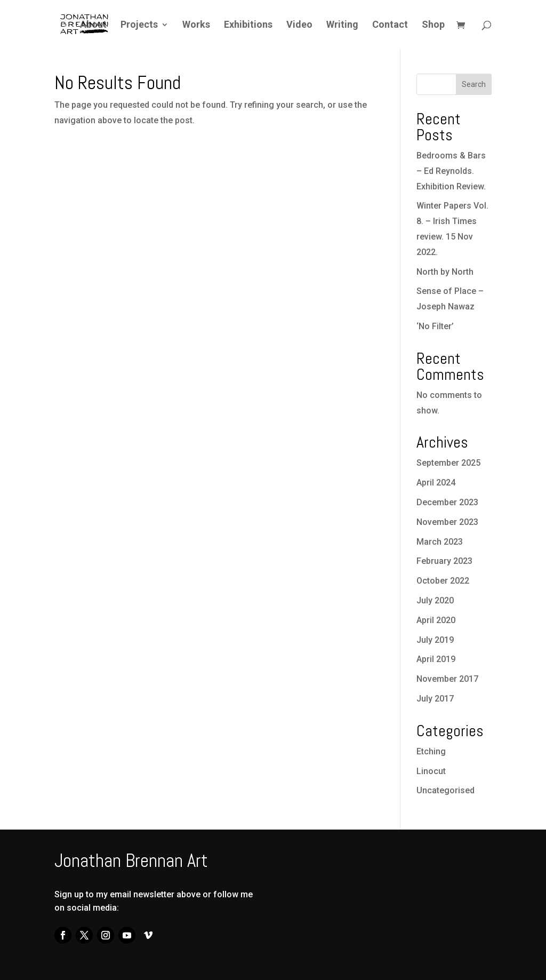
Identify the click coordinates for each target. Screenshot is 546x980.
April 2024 (436, 483)
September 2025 (448, 463)
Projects (139, 25)
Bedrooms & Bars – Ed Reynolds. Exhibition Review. (451, 171)
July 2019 (435, 640)
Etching (431, 751)
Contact (390, 25)
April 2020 (436, 620)
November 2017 (447, 679)
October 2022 (443, 581)
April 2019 (436, 659)
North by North (445, 272)
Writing (342, 25)
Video (299, 25)
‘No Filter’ (435, 326)
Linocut (431, 771)
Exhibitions (248, 25)
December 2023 (447, 502)
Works (196, 25)
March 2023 (440, 542)
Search (474, 84)
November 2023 (447, 522)
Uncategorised (445, 790)
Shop (433, 25)
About (93, 25)
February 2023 (444, 561)
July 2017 (435, 699)
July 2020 (435, 600)
